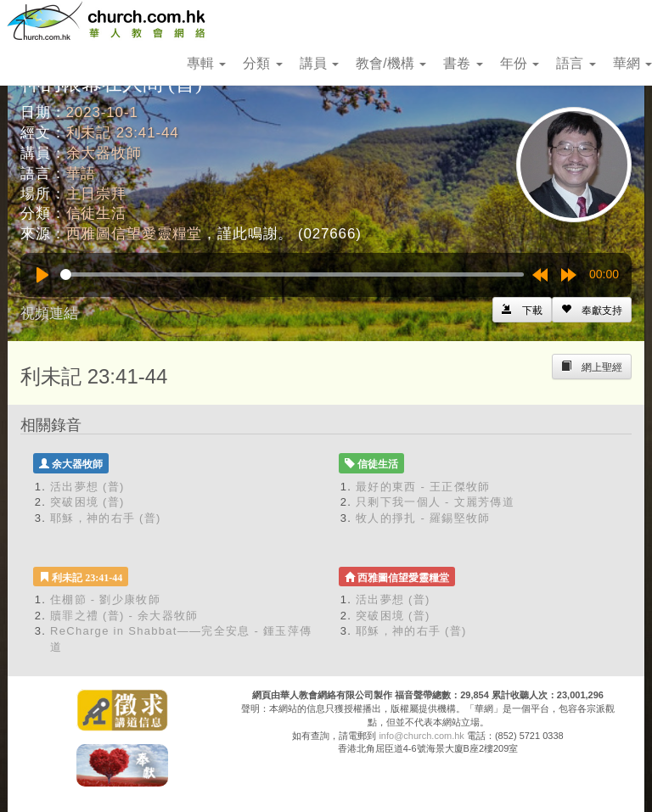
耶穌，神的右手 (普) (106, 518)
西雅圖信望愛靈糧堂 (135, 234)
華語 (81, 174)
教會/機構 (391, 63)
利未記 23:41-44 (123, 133)
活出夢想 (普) (87, 487)
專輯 (206, 63)
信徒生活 (96, 213)
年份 (520, 63)
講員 (319, 63)
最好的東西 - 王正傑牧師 (423, 487)
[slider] (292, 274)
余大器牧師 (104, 153)
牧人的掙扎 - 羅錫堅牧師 (423, 518)
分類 (262, 63)
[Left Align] (592, 310)
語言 (576, 63)
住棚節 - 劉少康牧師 (105, 599)
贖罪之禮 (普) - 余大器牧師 (124, 616)
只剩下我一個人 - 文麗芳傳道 (435, 502)
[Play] (42, 275)
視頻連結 (49, 314)
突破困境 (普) (87, 502)
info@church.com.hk (421, 736)
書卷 (463, 63)
